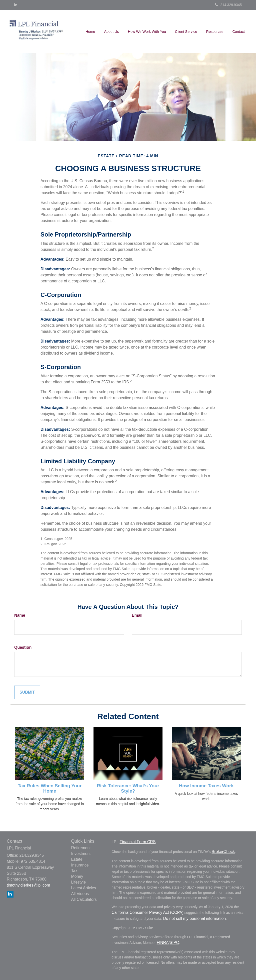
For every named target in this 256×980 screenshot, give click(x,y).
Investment (81, 854)
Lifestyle (79, 882)
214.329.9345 (228, 5)
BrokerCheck (223, 852)
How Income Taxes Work (206, 786)
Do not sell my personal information (194, 918)
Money (77, 876)
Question (23, 647)
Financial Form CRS (137, 842)
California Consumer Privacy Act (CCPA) (147, 912)
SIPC (174, 943)
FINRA (163, 943)
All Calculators (84, 899)
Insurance (80, 865)
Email (137, 615)
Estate (77, 859)
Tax (74, 871)
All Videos (80, 894)
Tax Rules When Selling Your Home (50, 788)
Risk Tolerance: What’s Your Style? (128, 788)
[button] (111, 32)
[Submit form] (27, 692)
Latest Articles (84, 888)
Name (20, 615)
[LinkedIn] (16, 5)
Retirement (81, 848)
